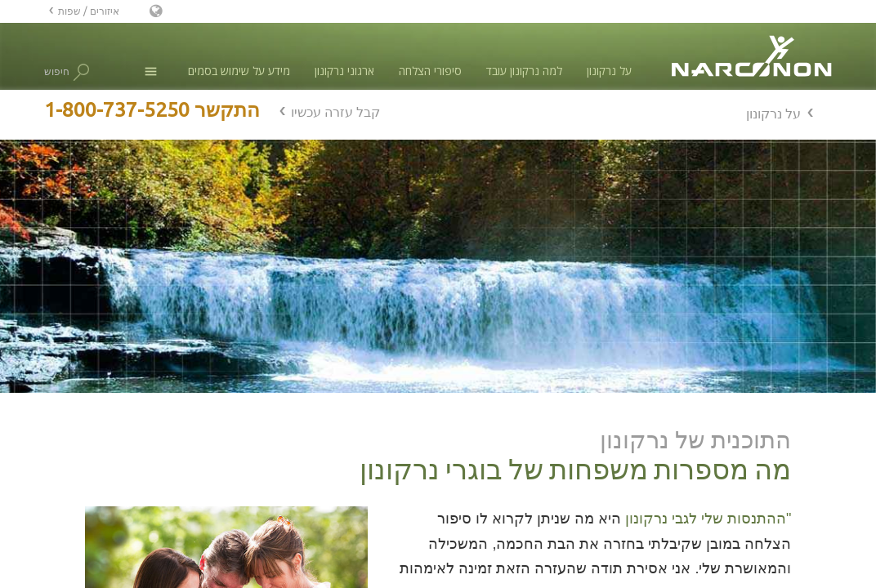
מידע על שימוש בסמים (239, 71)
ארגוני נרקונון (344, 71)
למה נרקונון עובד (524, 71)
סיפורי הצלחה (430, 71)
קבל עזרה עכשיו (335, 112)
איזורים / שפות (89, 11)
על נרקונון (609, 71)
